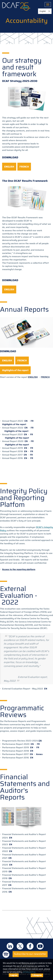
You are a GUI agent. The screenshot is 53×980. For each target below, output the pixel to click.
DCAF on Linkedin (10, 946)
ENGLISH (33, 377)
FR (32, 421)
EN (26, 421)
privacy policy (29, 972)
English (43, 11)
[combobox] (45, 11)
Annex (39, 754)
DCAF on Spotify (6, 954)
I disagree (37, 975)
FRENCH (45, 377)
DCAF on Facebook (30, 946)
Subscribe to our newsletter (30, 954)
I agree (14, 975)
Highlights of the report (14, 424)
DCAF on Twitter (20, 946)
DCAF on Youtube (40, 946)
